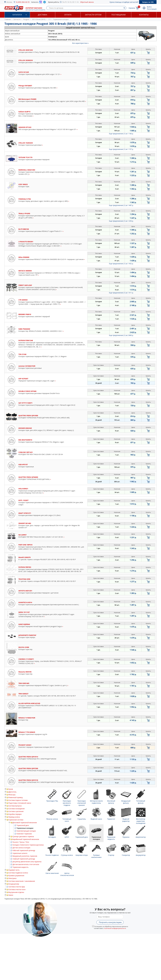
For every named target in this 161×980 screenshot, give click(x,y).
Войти (149, 7)
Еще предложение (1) (121, 134)
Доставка (43, 15)
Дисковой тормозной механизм (25, 823)
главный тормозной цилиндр (24, 859)
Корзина (132, 8)
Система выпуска (15, 806)
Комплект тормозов (24, 834)
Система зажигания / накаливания (22, 881)
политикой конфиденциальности (115, 928)
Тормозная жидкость (21, 867)
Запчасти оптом (93, 15)
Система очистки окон (17, 889)
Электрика (12, 878)
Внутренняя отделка (16, 892)
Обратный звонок (87, 2)
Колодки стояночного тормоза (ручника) (28, 845)
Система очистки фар (17, 887)
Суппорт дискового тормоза (23, 836)
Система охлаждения (17, 809)
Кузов (11, 789)
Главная (8, 19)
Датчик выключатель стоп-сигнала (26, 864)
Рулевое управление (16, 876)
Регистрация (152, 9)
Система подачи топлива (18, 800)
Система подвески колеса (18, 873)
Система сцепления (16, 811)
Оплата (68, 15)
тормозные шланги (20, 853)
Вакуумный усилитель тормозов (25, 856)
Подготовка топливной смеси (20, 803)
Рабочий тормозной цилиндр (24, 850)
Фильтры (12, 795)
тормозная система (16, 820)
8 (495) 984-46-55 (23, 2)
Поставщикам (119, 15)
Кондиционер (14, 884)
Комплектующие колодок (26, 831)
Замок (11, 895)
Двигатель (12, 792)
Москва (9, 2)
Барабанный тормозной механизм (26, 839)
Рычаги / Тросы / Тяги (21, 842)
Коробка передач (15, 814)
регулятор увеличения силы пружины (27, 862)
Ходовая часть (14, 870)
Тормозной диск (23, 825)
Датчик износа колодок (21, 848)
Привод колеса (14, 817)
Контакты (144, 15)
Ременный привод (16, 797)
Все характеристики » (81, 43)
